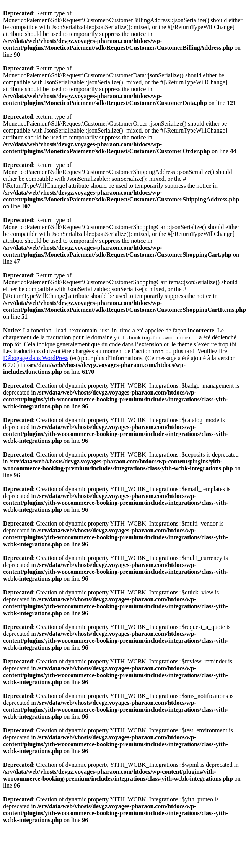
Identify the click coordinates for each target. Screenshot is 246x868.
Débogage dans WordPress (36, 358)
